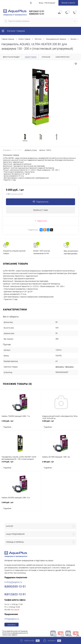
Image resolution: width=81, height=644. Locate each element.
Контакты (12, 625)
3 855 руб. (61, 423)
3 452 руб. (20, 423)
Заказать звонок (68, 3)
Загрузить (60, 367)
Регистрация (50, 3)
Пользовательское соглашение (15, 631)
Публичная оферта (10, 635)
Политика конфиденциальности (15, 633)
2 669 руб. (20, 504)
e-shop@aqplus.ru (13, 582)
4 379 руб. (20, 463)
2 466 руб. (61, 463)
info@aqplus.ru (12, 619)
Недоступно (41, 221)
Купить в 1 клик (41, 210)
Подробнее (7, 427)
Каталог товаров (13, 31)
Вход (41, 3)
